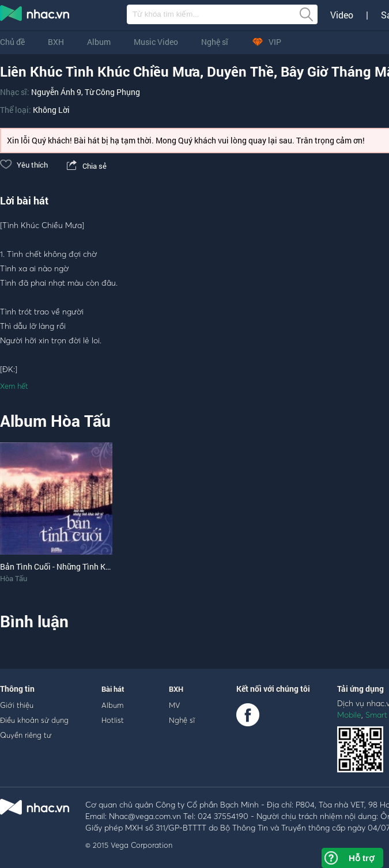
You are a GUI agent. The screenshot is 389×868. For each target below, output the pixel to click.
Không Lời (51, 110)
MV (175, 705)
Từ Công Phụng (112, 92)
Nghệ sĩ (215, 42)
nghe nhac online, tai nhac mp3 (35, 16)
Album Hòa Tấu (55, 421)
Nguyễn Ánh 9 (56, 92)
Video (342, 15)
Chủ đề (12, 42)
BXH (56, 42)
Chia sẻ (86, 166)
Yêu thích (24, 165)
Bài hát (113, 689)
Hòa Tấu (14, 578)
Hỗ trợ (361, 858)
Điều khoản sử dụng (34, 720)
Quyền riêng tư (26, 735)
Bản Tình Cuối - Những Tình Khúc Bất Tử (72, 566)
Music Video (156, 42)
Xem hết (14, 386)
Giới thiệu (17, 705)
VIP (266, 42)
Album (99, 42)
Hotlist (113, 720)
